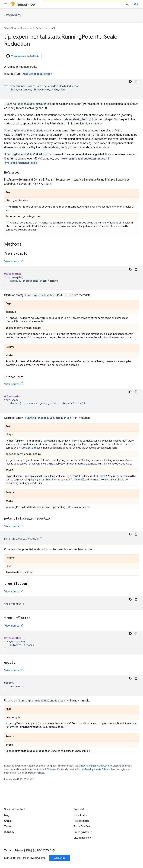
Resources (26, 28)
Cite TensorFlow (83, 838)
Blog (7, 815)
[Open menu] (6, 4)
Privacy (19, 850)
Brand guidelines (83, 832)
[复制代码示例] (136, 82)
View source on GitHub (23, 56)
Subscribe (60, 858)
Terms (8, 850)
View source (12, 261)
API (53, 28)
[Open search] (128, 4)
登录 (136, 4)
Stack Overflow (82, 826)
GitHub (8, 821)
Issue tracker (81, 815)
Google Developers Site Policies (93, 769)
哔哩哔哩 (9, 832)
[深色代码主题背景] (130, 82)
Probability (13, 15)
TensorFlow (10, 28)
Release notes (82, 821)
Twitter (8, 826)
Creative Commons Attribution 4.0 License (100, 766)
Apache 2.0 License (46, 769)
